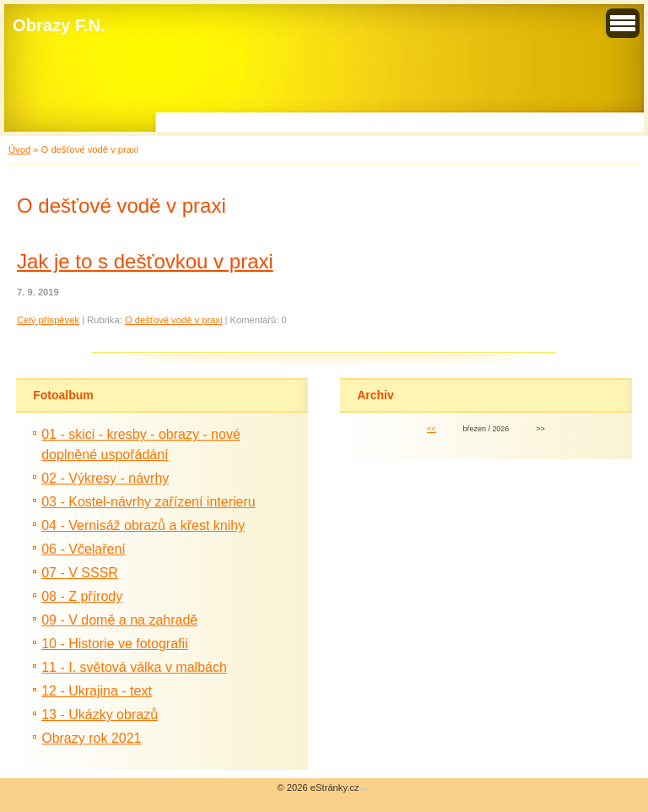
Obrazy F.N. (59, 25)
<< (431, 429)
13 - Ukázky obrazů (100, 715)
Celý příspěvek (48, 320)
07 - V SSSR (80, 573)
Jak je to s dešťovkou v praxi (145, 261)
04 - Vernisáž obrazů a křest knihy (143, 525)
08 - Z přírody (82, 596)
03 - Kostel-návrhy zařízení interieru (148, 502)
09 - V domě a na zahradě (119, 620)
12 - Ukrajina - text (97, 691)
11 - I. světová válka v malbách (134, 667)
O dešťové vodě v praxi (174, 320)
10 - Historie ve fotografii (114, 644)
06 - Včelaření (84, 549)
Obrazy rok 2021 (91, 738)
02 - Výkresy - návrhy (105, 478)
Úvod (19, 149)
